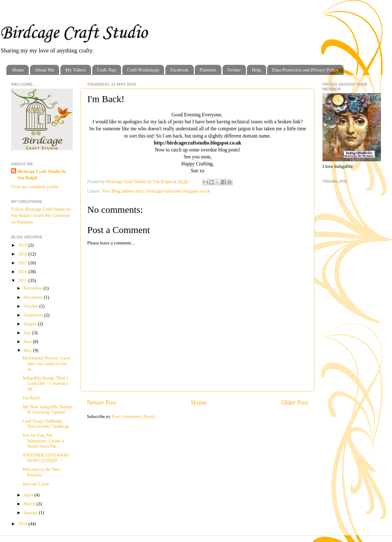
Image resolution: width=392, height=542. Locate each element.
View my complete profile (35, 187)
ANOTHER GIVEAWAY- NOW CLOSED (46, 458)
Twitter (234, 70)
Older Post (295, 403)
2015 (23, 280)
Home (18, 70)
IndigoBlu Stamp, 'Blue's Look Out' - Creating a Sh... (45, 383)
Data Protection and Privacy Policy (305, 70)
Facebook (179, 70)
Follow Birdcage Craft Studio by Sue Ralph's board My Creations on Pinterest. (41, 215)
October (32, 306)
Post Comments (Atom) (134, 416)
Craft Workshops (143, 70)
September (34, 315)
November (34, 297)
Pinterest (208, 70)
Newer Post (102, 403)
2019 (23, 245)
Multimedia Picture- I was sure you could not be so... (46, 363)
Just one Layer (36, 484)
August (31, 324)
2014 (23, 524)
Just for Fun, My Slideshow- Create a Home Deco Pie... (43, 441)
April (29, 495)
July (28, 333)
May (28, 350)
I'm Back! (31, 398)
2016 (23, 272)
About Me (44, 70)
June (28, 342)
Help (256, 70)
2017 (23, 263)
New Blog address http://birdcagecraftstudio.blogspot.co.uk (156, 191)
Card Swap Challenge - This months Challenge (46, 424)
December (34, 288)
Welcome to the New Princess (42, 472)
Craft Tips (107, 70)
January (31, 513)
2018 (23, 254)
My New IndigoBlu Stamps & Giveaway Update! (48, 409)
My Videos (76, 70)
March (30, 504)
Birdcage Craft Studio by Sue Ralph (42, 175)
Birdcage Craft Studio (74, 33)
